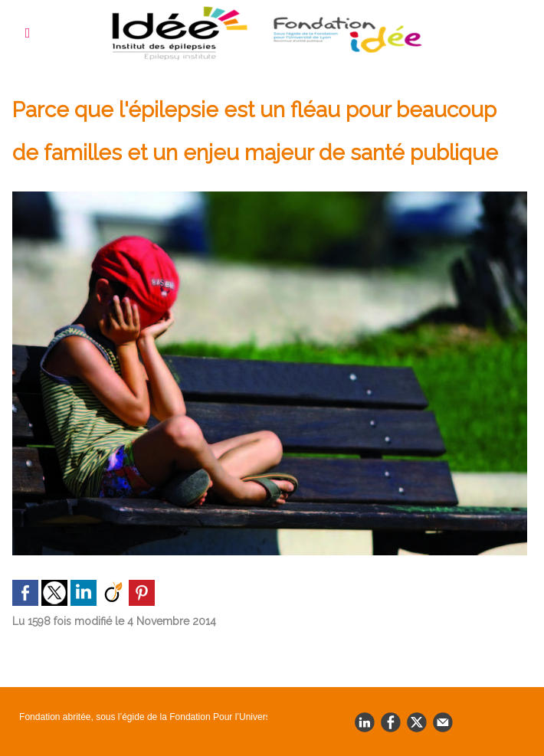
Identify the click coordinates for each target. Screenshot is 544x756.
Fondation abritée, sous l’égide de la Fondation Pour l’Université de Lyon (142, 717)
